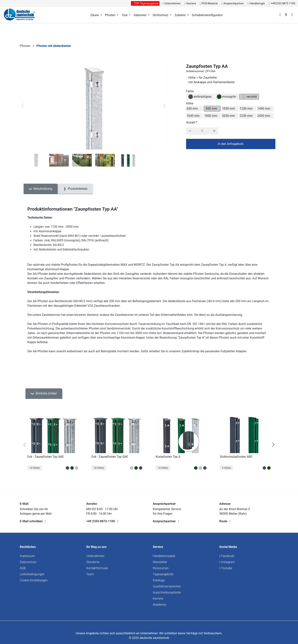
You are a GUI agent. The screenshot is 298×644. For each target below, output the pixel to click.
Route (225, 521)
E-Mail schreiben (33, 521)
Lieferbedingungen (32, 574)
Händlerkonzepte (164, 556)
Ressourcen (161, 568)
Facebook (227, 556)
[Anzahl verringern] (190, 131)
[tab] (41, 189)
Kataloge (159, 580)
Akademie (159, 605)
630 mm (192, 109)
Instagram (227, 562)
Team (90, 574)
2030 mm (228, 116)
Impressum (27, 556)
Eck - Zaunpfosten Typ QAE (110, 457)
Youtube (226, 568)
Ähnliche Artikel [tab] (46, 393)
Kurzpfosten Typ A (168, 457)
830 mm (211, 109)
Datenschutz (28, 562)
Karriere (158, 599)
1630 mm (193, 116)
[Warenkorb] (292, 15)
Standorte (93, 562)
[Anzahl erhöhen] (214, 131)
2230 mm (246, 116)
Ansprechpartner (166, 521)
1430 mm (264, 109)
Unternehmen (95, 556)
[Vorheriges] (23, 105)
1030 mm (228, 109)
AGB (23, 568)
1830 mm (211, 116)
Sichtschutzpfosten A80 (236, 457)
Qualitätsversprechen (167, 586)
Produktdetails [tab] (77, 189)
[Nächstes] (164, 105)
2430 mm (264, 116)
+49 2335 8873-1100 (102, 521)
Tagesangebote (163, 574)
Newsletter (160, 562)
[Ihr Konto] (280, 15)
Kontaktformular (97, 568)
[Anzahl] (202, 131)
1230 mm (246, 109)
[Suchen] (286, 15)
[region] (149, 445)
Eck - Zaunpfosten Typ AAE (46, 457)
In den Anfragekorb (231, 144)
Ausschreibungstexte (167, 592)
